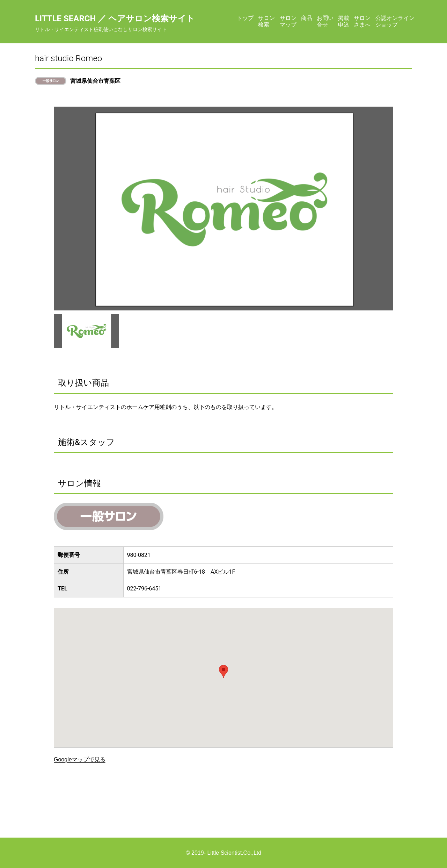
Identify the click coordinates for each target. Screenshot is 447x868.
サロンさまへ (362, 21)
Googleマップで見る (80, 759)
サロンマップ (288, 21)
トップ (245, 18)
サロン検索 (266, 21)
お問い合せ (325, 21)
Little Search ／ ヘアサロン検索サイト (115, 19)
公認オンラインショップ (395, 21)
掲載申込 (344, 21)
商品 (307, 18)
